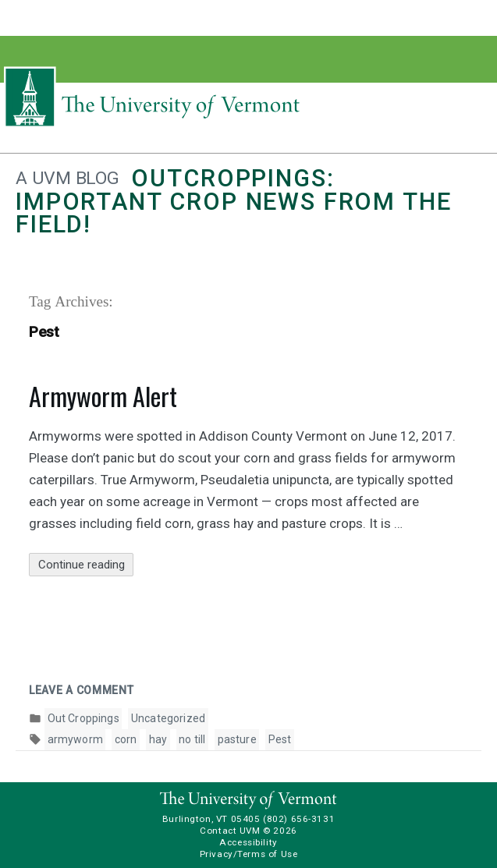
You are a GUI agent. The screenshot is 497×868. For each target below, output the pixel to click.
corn (126, 739)
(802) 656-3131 (299, 819)
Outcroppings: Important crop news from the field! (233, 201)
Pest (280, 739)
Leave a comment (82, 690)
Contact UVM (230, 831)
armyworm (75, 739)
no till (192, 739)
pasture (237, 739)
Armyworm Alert (103, 396)
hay (158, 739)
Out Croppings (83, 718)
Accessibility (248, 842)
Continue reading (86, 565)
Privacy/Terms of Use (249, 854)
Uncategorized (168, 718)
